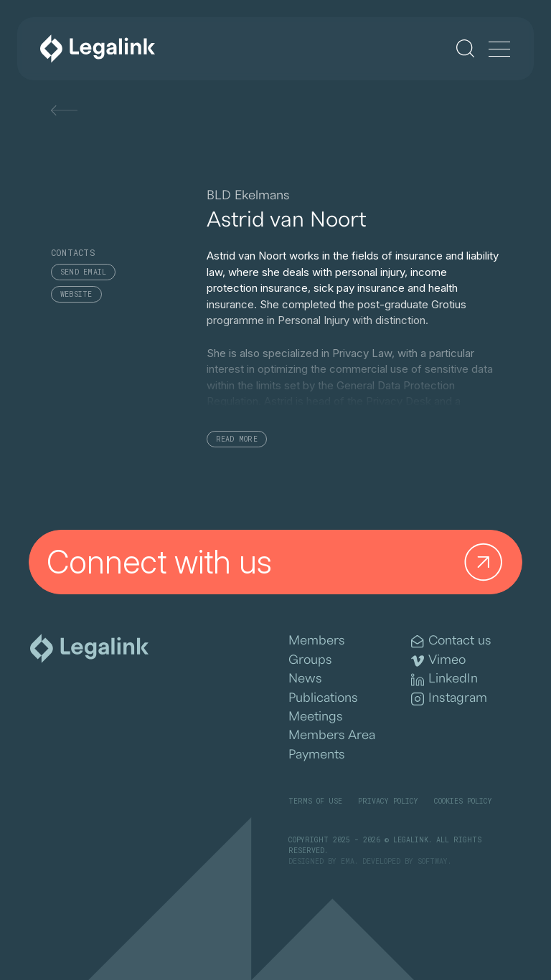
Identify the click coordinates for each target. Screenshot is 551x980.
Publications (323, 698)
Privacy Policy (388, 801)
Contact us (451, 641)
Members (317, 641)
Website (76, 294)
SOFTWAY (433, 861)
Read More (237, 439)
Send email (84, 272)
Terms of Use (315, 801)
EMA (348, 861)
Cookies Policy (463, 801)
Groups (310, 660)
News (305, 679)
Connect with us (278, 562)
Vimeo (438, 661)
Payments (317, 755)
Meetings (316, 717)
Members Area (332, 735)
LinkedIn (444, 679)
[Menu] (499, 50)
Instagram (449, 699)
